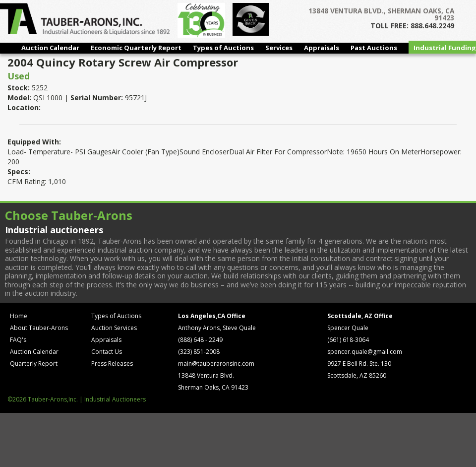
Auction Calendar (50, 48)
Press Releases (112, 364)
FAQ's (18, 340)
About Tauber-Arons (39, 328)
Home (19, 316)
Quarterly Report (34, 364)
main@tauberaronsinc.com (216, 364)
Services (279, 48)
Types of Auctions (223, 48)
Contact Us (107, 352)
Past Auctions (374, 48)
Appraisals (322, 48)
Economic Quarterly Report (136, 48)
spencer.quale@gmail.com (365, 352)
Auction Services (114, 328)
